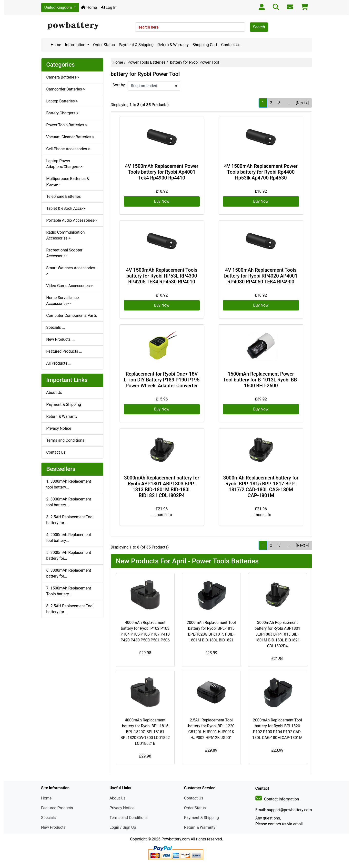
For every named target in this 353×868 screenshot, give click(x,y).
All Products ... (59, 363)
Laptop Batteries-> (62, 101)
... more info (162, 515)
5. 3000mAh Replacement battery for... (69, 555)
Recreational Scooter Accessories (64, 253)
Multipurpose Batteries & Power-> (68, 182)
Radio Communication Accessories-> (66, 235)
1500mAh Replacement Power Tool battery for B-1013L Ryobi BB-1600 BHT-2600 (261, 380)
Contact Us (231, 45)
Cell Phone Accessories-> (68, 149)
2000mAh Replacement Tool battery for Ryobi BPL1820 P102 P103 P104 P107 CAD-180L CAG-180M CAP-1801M (277, 729)
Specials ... (56, 327)
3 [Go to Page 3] (279, 103)
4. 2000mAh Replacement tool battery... (69, 538)
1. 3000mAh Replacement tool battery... (69, 484)
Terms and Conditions (65, 440)
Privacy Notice (59, 428)
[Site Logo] (86, 26)
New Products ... (61, 339)
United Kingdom (59, 7)
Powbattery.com (176, 839)
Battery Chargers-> (62, 113)
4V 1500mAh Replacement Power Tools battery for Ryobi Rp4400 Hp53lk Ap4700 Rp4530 (261, 172)
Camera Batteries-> (63, 77)
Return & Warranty (173, 45)
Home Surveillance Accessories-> (63, 301)
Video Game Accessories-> (70, 286)
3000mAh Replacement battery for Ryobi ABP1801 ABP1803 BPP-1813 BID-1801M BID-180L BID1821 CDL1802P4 (162, 487)
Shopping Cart (205, 45)
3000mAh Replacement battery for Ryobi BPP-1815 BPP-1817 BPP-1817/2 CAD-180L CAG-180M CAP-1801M (261, 487)
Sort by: (119, 85)
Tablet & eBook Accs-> (66, 208)
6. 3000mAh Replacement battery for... (69, 573)
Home (89, 7)
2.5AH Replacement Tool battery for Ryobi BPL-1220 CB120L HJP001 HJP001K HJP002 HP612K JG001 (211, 729)
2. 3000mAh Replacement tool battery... (69, 502)
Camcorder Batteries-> (66, 89)
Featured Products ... (64, 351)
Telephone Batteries (64, 196)
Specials (49, 818)
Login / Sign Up (123, 827)
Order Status (104, 45)
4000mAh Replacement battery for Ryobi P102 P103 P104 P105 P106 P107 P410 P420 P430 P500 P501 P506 (145, 631)
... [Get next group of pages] (288, 103)
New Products (53, 827)
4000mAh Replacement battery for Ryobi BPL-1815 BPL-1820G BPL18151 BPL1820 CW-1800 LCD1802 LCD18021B (145, 732)
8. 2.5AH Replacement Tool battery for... (70, 609)
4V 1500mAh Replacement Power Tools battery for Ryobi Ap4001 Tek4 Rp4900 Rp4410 (162, 172)
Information (76, 45)
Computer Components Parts (72, 315)
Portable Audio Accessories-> (72, 220)
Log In (109, 7)
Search (259, 27)
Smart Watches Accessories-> (71, 271)
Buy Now (162, 201)
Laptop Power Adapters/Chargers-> (64, 164)
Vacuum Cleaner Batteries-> (70, 137)
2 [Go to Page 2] (271, 103)
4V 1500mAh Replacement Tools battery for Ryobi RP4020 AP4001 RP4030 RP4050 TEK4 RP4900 (261, 276)
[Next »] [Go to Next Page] (302, 103)
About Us (54, 393)
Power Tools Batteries (147, 62)
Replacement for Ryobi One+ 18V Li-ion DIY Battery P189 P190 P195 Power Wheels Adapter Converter (162, 380)
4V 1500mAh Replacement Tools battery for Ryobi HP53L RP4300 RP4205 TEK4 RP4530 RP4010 (162, 276)
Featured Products (57, 808)
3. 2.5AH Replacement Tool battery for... (70, 520)
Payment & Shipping (136, 45)
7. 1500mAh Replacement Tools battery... (69, 591)
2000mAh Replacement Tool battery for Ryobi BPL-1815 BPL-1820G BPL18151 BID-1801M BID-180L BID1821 (211, 631)
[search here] (190, 27)
